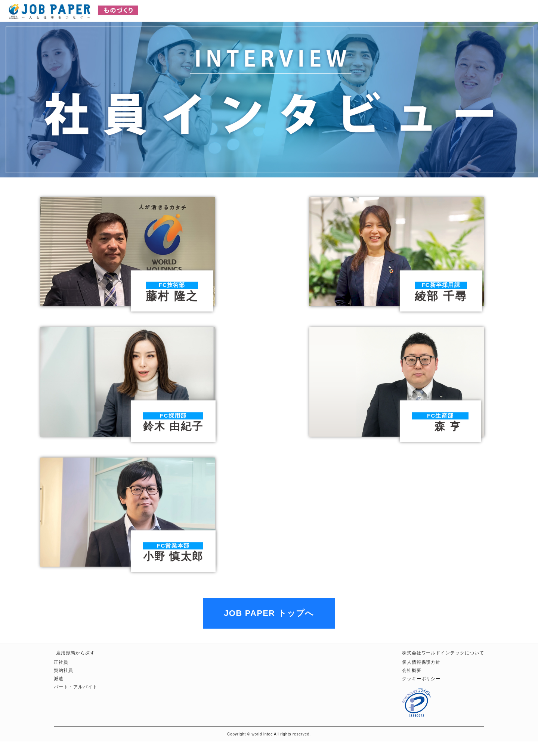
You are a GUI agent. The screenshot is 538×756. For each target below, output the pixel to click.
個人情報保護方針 (421, 677)
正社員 (61, 677)
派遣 (59, 693)
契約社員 (64, 685)
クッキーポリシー (421, 693)
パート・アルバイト (76, 701)
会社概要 (412, 685)
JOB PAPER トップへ (269, 628)
